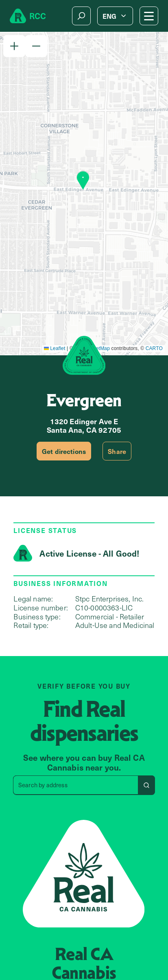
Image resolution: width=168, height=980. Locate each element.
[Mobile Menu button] (149, 16)
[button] (14, 46)
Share (117, 451)
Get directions (64, 451)
